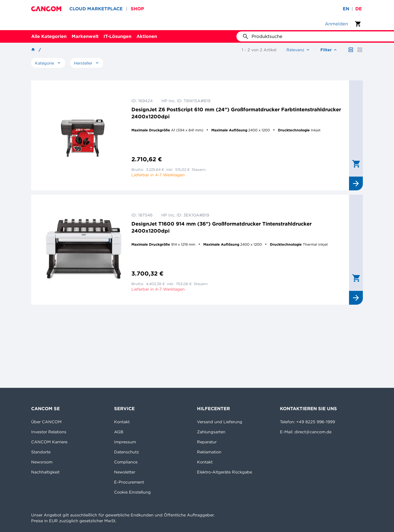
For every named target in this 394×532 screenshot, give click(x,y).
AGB (119, 432)
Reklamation (209, 452)
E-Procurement (129, 482)
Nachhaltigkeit (45, 472)
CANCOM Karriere (49, 442)
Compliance (126, 462)
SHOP (137, 9)
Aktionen (147, 36)
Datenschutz (127, 452)
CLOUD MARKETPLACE (96, 9)
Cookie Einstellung (132, 492)
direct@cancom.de (313, 432)
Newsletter (125, 472)
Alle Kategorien (49, 36)
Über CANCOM (46, 422)
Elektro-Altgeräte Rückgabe (225, 472)
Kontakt (122, 422)
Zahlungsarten (211, 432)
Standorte (41, 452)
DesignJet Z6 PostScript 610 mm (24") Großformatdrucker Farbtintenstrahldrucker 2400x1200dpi (236, 113)
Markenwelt (85, 36)
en (346, 9)
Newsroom (42, 462)
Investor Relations (49, 432)
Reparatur (207, 442)
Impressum (125, 442)
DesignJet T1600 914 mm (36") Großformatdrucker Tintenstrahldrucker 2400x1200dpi (221, 227)
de (359, 9)
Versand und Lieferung (220, 422)
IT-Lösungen (117, 36)
